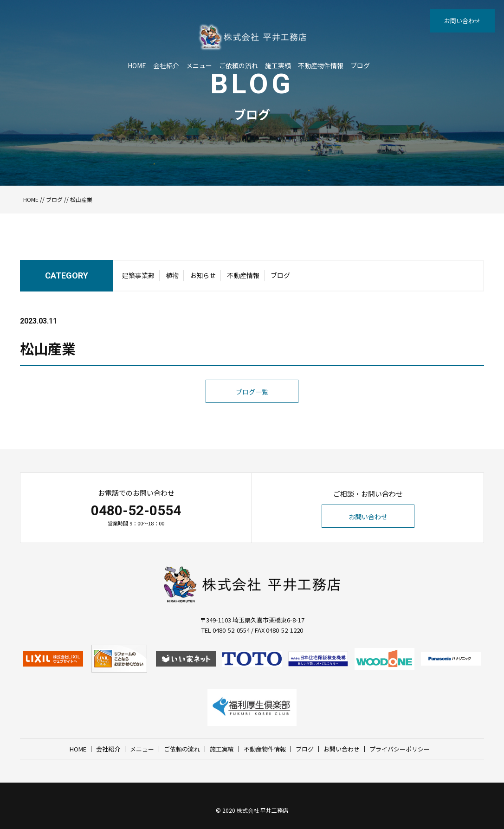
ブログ (360, 65)
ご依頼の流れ (239, 65)
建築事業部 (138, 275)
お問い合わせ (462, 21)
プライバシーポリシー (400, 749)
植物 (172, 275)
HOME (137, 65)
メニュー (199, 65)
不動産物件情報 (321, 65)
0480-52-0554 (136, 510)
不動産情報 (243, 275)
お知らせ (203, 275)
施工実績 (278, 65)
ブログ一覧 (252, 392)
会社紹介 (166, 65)
